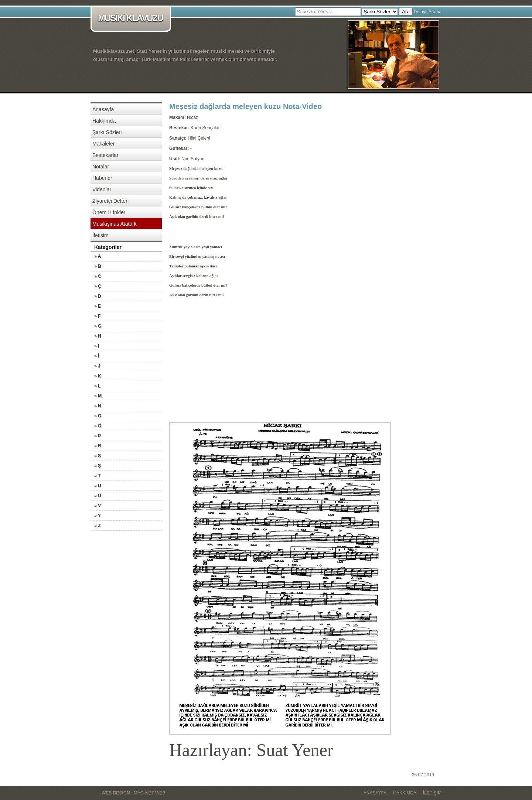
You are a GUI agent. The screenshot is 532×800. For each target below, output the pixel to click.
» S (98, 456)
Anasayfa (103, 109)
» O (98, 416)
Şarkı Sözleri (107, 132)
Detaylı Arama (428, 12)
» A (98, 256)
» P (98, 436)
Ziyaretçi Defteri (110, 201)
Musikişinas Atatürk (115, 224)
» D (98, 296)
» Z (97, 526)
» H (98, 336)
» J (97, 366)
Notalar (101, 167)
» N (98, 406)
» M (98, 396)
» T (97, 476)
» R (98, 446)
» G (98, 326)
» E (98, 306)
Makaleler (104, 144)
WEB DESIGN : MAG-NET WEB (133, 793)
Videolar (102, 189)
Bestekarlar (105, 155)
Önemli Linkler (109, 212)
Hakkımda (104, 121)
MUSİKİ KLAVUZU (132, 19)
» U (98, 486)
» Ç (98, 286)
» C (98, 276)
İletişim (100, 235)
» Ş (98, 466)
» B (98, 266)
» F (97, 316)
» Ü (98, 496)
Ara (406, 12)
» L (97, 386)
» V (98, 506)
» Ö (98, 426)
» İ (97, 356)
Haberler (102, 178)
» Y (98, 516)
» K (98, 376)
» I (97, 346)
